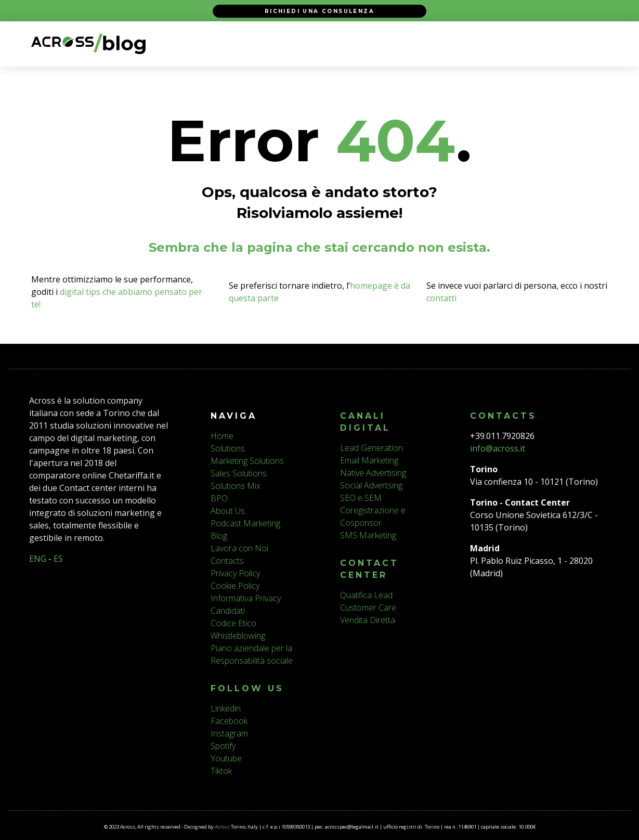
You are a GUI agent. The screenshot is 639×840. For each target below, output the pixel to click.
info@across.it (498, 448)
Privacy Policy (235, 573)
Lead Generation (371, 448)
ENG (38, 559)
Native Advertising (373, 473)
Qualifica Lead (366, 595)
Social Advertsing (371, 485)
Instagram (229, 733)
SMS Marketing (368, 535)
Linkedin (226, 708)
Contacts (227, 561)
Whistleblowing (238, 636)
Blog (219, 536)
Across (222, 827)
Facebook (229, 721)
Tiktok (221, 771)
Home (222, 436)
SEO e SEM (361, 498)
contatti (441, 298)
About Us (228, 511)
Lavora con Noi (239, 548)
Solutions (228, 448)
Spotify (223, 746)
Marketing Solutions (247, 461)
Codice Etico (233, 623)
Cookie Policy (235, 586)
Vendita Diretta (368, 620)
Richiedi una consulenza (319, 11)
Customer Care (368, 608)
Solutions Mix (236, 486)
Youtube (226, 758)
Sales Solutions (239, 473)
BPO (219, 498)
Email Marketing (369, 460)
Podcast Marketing (245, 523)
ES (58, 559)
